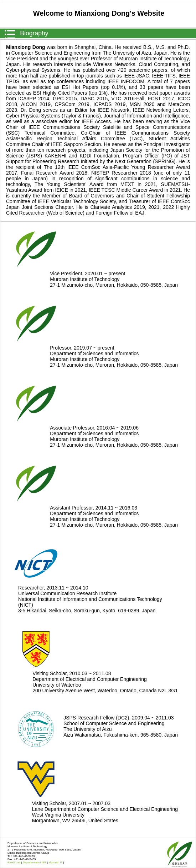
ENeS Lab (14, 862)
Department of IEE (35, 862)
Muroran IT (56, 862)
